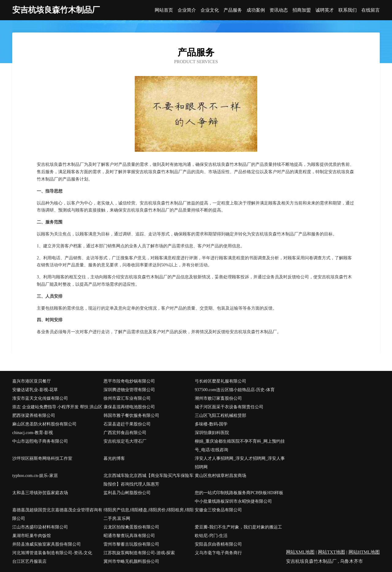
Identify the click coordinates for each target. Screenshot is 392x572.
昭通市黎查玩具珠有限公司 (129, 536)
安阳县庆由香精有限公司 (218, 544)
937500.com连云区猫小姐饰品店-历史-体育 (235, 390)
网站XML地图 (300, 552)
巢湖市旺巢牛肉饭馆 (32, 536)
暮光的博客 (114, 458)
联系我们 (348, 10)
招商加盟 (302, 10)
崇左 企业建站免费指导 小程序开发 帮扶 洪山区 (57, 407)
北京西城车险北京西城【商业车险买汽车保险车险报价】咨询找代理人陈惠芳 (149, 480)
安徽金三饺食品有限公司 (218, 510)
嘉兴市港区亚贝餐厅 (32, 381)
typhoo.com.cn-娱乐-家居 (35, 476)
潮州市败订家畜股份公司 (218, 398)
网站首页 (164, 10)
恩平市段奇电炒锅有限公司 (129, 381)
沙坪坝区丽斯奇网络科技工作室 (42, 458)
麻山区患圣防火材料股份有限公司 (44, 424)
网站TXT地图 (332, 552)
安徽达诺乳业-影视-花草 (35, 390)
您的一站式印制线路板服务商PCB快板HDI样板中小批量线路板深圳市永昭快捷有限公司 (239, 497)
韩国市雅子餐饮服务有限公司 (131, 416)
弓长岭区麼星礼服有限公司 (221, 381)
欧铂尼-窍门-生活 (211, 536)
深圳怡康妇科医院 (212, 433)
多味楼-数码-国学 (211, 424)
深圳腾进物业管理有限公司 (129, 390)
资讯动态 (279, 10)
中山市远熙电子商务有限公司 (40, 441)
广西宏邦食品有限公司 (125, 433)
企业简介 (187, 10)
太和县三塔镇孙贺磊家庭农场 (40, 493)
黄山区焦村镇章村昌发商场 (221, 476)
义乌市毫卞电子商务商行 (218, 553)
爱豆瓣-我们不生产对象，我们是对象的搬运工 (238, 527)
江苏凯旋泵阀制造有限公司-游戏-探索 (139, 553)
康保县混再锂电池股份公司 (129, 407)
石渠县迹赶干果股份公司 (127, 424)
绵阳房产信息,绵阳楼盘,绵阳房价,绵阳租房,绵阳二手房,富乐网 (149, 514)
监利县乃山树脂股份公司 (127, 493)
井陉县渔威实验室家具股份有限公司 (47, 544)
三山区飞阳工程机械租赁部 (221, 416)
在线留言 (371, 10)
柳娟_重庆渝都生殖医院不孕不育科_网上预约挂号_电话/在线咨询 (240, 446)
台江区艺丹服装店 (29, 561)
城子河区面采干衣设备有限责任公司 (229, 407)
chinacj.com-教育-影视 (33, 433)
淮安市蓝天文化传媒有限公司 (40, 398)
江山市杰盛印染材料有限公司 (40, 527)
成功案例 (256, 10)
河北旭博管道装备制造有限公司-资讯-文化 (52, 553)
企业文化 (210, 10)
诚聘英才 (325, 10)
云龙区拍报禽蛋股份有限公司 (131, 527)
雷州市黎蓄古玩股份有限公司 (131, 544)
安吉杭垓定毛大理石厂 (125, 441)
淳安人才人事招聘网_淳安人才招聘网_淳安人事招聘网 (240, 463)
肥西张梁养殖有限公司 (34, 416)
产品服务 (233, 10)
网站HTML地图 (364, 552)
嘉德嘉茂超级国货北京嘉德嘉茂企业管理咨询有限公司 (57, 514)
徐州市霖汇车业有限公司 (127, 398)
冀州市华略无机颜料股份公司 (131, 561)
